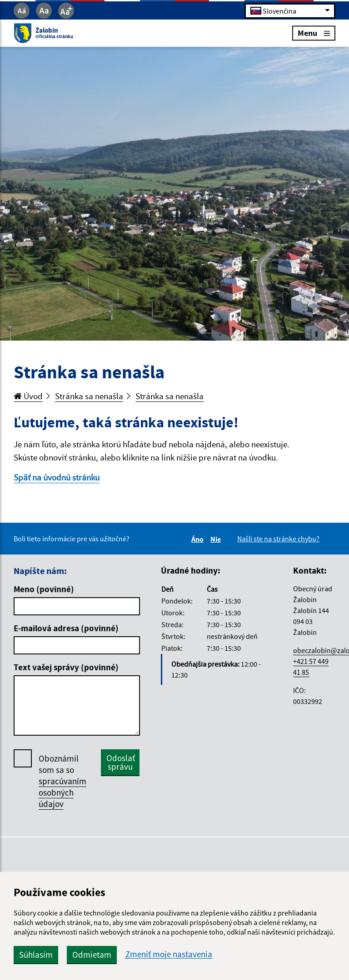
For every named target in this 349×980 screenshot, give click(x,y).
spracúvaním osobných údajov (62, 792)
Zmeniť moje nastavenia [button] (169, 954)
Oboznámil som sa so (62, 781)
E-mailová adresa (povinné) (66, 628)
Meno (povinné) (44, 589)
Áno (199, 539)
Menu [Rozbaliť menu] (314, 33)
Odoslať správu (121, 762)
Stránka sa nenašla (89, 396)
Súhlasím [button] (36, 955)
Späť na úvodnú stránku (57, 477)
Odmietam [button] (92, 955)
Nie (217, 539)
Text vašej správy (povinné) (66, 667)
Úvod (28, 396)
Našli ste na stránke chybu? (278, 539)
